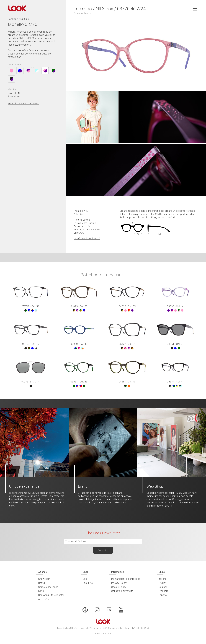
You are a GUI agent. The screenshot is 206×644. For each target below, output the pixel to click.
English (162, 583)
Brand (41, 583)
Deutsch (163, 587)
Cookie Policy (119, 587)
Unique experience (48, 587)
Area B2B (43, 599)
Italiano (163, 579)
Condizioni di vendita (122, 591)
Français (163, 591)
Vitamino (107, 633)
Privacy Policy (119, 583)
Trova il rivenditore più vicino (23, 104)
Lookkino (88, 583)
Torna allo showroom (83, 13)
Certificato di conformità (87, 238)
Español (163, 595)
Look (85, 579)
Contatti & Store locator (51, 595)
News (41, 591)
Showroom (44, 579)
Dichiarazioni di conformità (126, 579)
